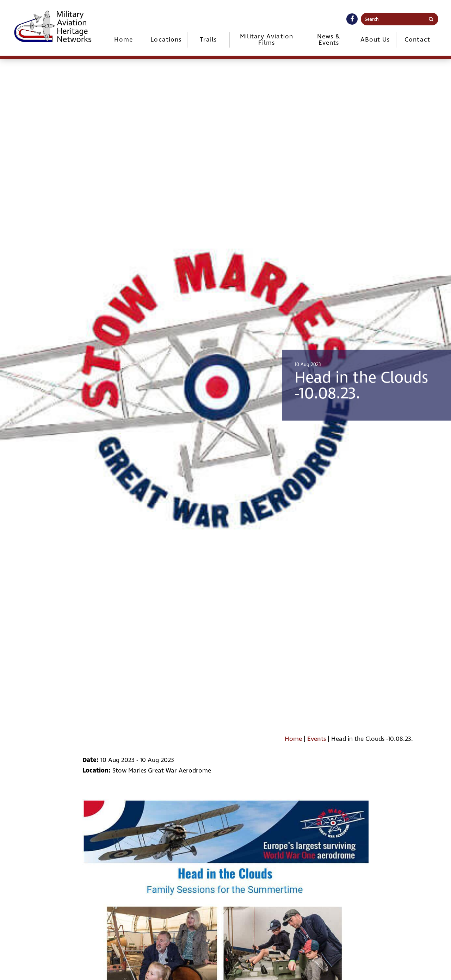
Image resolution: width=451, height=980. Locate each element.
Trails (208, 40)
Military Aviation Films (267, 40)
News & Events (329, 40)
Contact (417, 40)
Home (123, 40)
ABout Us (375, 40)
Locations (166, 40)
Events (317, 739)
